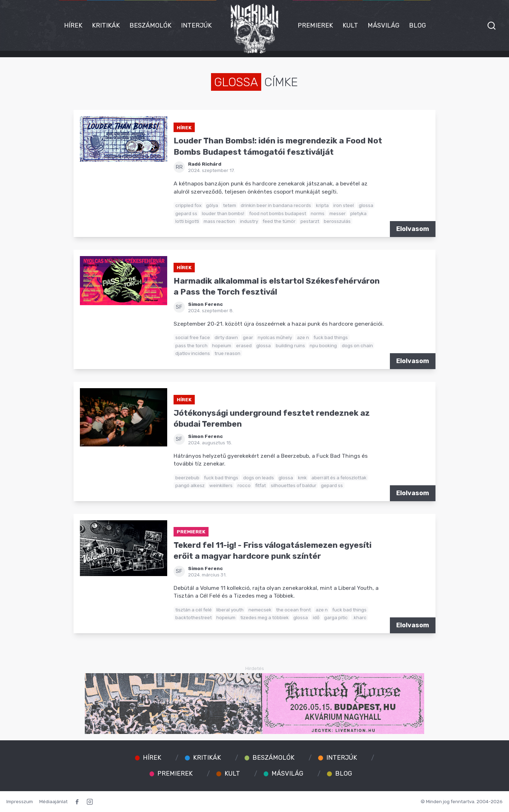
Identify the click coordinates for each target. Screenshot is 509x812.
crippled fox (188, 205)
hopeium (222, 345)
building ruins (290, 345)
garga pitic (336, 617)
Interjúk (196, 25)
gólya (212, 205)
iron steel (344, 205)
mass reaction (219, 221)
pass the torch (191, 345)
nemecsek (260, 610)
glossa (366, 205)
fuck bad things (331, 337)
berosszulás (337, 221)
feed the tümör (279, 221)
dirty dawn (226, 337)
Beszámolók (150, 25)
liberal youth (230, 610)
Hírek (73, 25)
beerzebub (187, 478)
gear (248, 337)
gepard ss (186, 213)
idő (316, 617)
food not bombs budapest (278, 213)
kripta (322, 205)
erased (244, 345)
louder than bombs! (223, 213)
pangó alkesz (190, 485)
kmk (302, 478)
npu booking (323, 345)
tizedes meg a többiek (265, 617)
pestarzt (310, 221)
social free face (193, 337)
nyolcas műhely (275, 337)
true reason (227, 353)
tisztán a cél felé (194, 610)
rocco (244, 485)
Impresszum (20, 801)
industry (249, 221)
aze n (303, 337)
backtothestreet (194, 617)
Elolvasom (413, 229)
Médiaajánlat (53, 801)
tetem (230, 205)
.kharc (360, 617)
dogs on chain (357, 345)
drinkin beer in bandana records (276, 205)
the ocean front (293, 610)
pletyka (358, 213)
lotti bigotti (187, 221)
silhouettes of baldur (294, 485)
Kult (350, 25)
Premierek (315, 25)
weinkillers (221, 485)
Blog (417, 25)
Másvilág (384, 25)
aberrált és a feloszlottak (339, 478)
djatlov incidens (193, 353)
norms (318, 213)
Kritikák (106, 25)
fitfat (261, 485)
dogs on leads (259, 478)
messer (338, 213)
